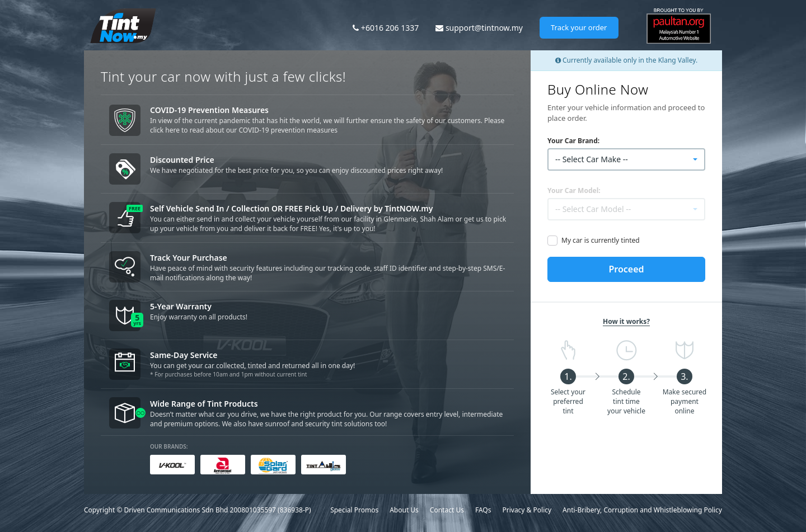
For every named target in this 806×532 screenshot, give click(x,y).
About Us (404, 510)
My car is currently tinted (601, 240)
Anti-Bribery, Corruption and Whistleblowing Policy (642, 510)
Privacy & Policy (527, 510)
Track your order (579, 27)
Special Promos (354, 510)
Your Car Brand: (573, 141)
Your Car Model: (574, 190)
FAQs (483, 510)
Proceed (626, 269)
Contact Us (447, 510)
